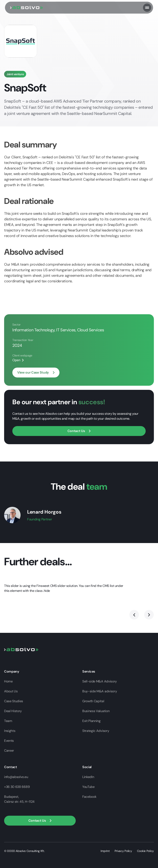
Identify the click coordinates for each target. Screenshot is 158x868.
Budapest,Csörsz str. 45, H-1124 (19, 799)
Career (9, 751)
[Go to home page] (21, 649)
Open (16, 360)
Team (8, 721)
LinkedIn (88, 777)
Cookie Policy (145, 851)
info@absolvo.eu (16, 777)
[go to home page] (27, 8)
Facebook (89, 797)
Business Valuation (96, 711)
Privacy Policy (123, 851)
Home (8, 681)
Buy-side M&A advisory (100, 691)
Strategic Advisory (96, 731)
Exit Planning (91, 721)
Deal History (13, 711)
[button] (40, 821)
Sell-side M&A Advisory (100, 681)
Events (9, 741)
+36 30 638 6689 (17, 787)
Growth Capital (93, 701)
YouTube (88, 787)
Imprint (105, 851)
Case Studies (14, 701)
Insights (10, 731)
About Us (11, 691)
